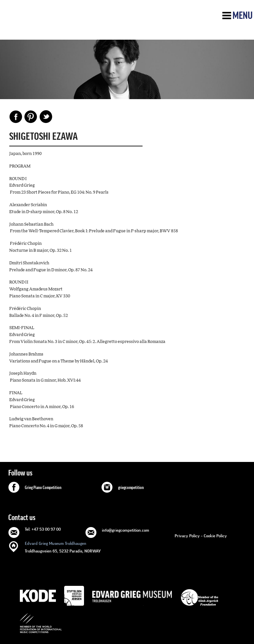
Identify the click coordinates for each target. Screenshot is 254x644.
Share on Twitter (46, 117)
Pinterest (31, 117)
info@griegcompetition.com (126, 530)
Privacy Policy (187, 536)
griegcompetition (131, 488)
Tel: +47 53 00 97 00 (43, 529)
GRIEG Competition (55, 24)
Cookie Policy (215, 536)
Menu (243, 16)
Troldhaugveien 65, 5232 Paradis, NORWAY (63, 547)
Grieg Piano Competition (43, 488)
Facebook (16, 117)
